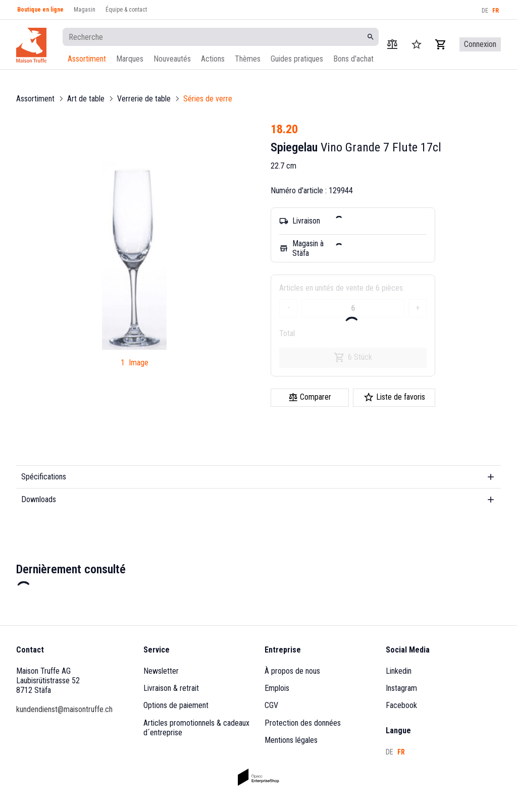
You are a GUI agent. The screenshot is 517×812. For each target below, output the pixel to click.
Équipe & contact (126, 10)
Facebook (401, 705)
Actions (213, 59)
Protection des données (303, 723)
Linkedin (399, 671)
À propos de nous (292, 671)
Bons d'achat (353, 59)
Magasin (85, 10)
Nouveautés (172, 59)
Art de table (86, 99)
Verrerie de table (144, 99)
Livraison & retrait (171, 688)
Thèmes (248, 59)
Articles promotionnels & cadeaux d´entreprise (197, 728)
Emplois (277, 688)
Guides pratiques (297, 59)
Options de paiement (176, 705)
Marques (130, 59)
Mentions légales (291, 740)
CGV (271, 705)
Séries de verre (208, 99)
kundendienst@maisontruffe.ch (64, 709)
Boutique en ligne (40, 10)
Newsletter (161, 671)
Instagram (401, 688)
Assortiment (87, 59)
